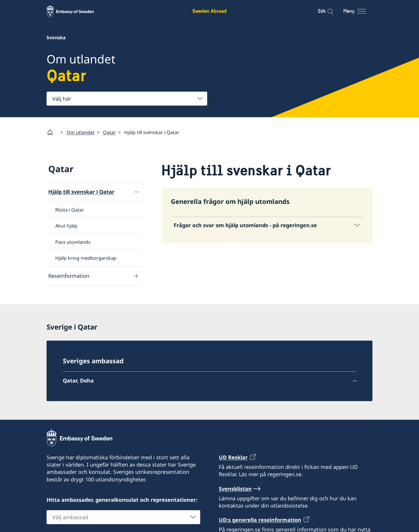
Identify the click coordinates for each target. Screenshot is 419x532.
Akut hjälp (66, 226)
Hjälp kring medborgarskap (86, 258)
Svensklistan (235, 489)
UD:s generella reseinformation (260, 520)
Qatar (109, 132)
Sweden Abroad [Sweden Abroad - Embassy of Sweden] (210, 11)
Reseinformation (69, 276)
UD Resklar (233, 457)
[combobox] (127, 99)
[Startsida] (52, 132)
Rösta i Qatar (70, 210)
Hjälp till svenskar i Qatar (81, 192)
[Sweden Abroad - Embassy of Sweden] (76, 11)
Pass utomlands (73, 242)
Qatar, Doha (78, 381)
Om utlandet (81, 132)
